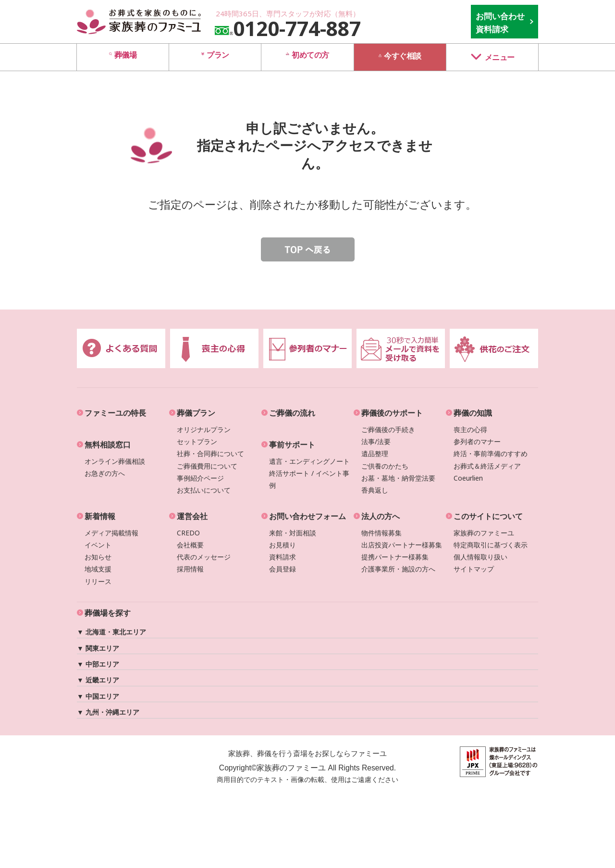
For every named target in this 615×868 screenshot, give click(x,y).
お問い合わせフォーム (307, 516)
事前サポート (292, 445)
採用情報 (190, 569)
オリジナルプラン (204, 429)
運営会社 (192, 516)
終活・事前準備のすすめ (491, 453)
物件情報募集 (381, 533)
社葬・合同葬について (210, 453)
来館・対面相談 (293, 533)
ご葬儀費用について (207, 466)
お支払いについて (204, 490)
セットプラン (197, 441)
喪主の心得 (470, 429)
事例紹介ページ (200, 478)
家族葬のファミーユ (484, 533)
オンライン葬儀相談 (115, 461)
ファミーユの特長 (115, 413)
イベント (98, 545)
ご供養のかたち (385, 466)
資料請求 (283, 557)
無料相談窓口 (108, 445)
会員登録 (283, 569)
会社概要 (190, 545)
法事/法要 (376, 441)
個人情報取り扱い (480, 557)
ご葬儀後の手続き (388, 429)
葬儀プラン (196, 413)
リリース (98, 581)
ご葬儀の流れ (292, 413)
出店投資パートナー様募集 (402, 545)
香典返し (375, 490)
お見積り (283, 545)
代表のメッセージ (204, 557)
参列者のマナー (477, 441)
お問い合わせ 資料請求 (500, 23)
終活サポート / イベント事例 (309, 479)
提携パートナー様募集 (395, 557)
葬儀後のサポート (392, 413)
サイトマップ (474, 569)
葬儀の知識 (473, 413)
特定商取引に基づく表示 (491, 545)
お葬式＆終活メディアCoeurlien (487, 472)
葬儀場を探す (108, 613)
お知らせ (98, 557)
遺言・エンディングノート (309, 461)
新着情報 (100, 516)
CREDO (188, 533)
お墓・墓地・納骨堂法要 (398, 478)
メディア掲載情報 (111, 533)
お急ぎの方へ (105, 473)
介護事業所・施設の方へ (398, 569)
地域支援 (98, 569)
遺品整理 (375, 453)
